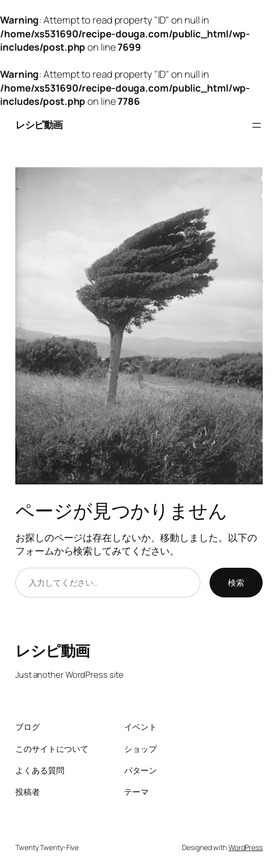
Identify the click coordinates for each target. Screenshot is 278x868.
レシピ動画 (39, 125)
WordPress (246, 847)
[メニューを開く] (257, 125)
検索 (236, 582)
